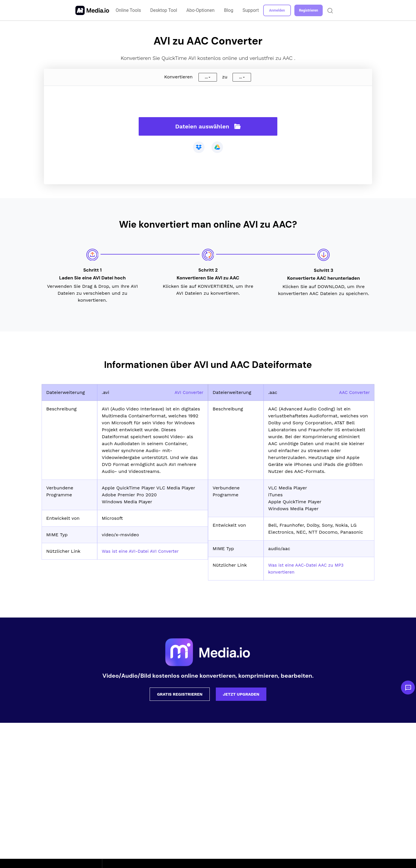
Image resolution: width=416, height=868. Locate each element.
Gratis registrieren (180, 694)
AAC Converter (353, 392)
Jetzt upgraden (241, 694)
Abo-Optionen (201, 10)
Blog (229, 10)
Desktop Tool (164, 10)
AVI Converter (188, 392)
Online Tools (129, 10)
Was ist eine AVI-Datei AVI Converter (143, 551)
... (206, 77)
